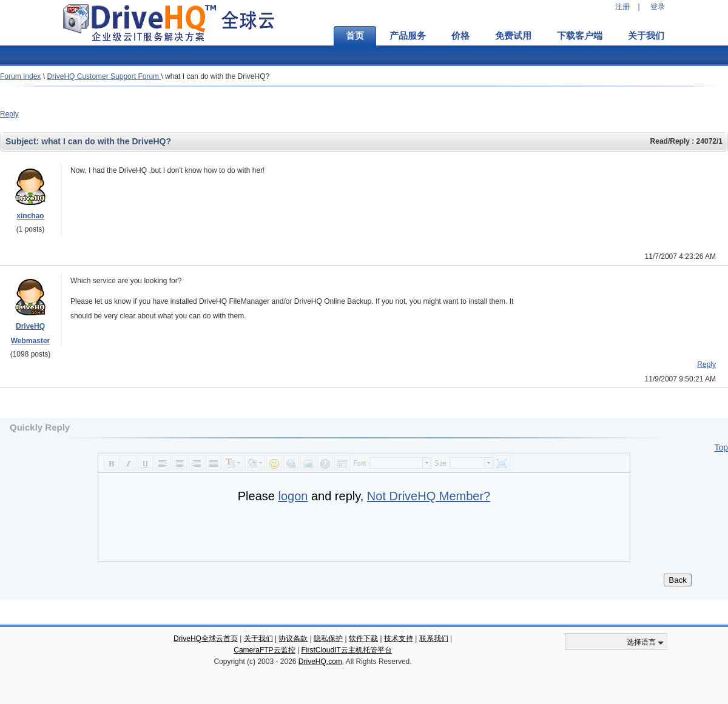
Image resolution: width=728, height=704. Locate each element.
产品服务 (408, 36)
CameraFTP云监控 (264, 650)
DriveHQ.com (320, 662)
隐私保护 (328, 639)
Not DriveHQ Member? (429, 496)
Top (721, 448)
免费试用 (513, 36)
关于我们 (646, 36)
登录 (658, 7)
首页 (355, 36)
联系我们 (434, 639)
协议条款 (293, 639)
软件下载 (363, 639)
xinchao (30, 216)
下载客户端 (580, 36)
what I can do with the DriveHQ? (217, 76)
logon (293, 496)
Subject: (23, 141)
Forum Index (20, 76)
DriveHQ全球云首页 (206, 639)
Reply (9, 114)
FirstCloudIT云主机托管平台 (346, 650)
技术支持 (399, 639)
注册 (622, 7)
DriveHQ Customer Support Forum (104, 76)
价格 (460, 36)
